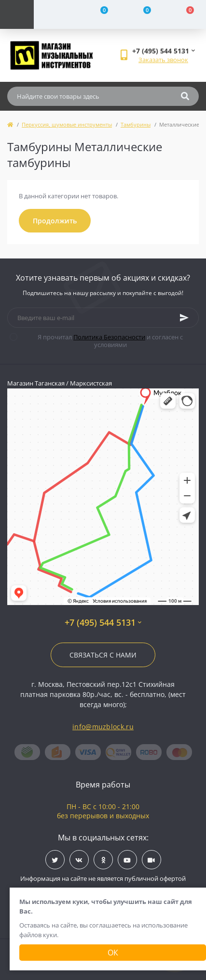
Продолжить (55, 221)
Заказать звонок (163, 60)
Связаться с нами (103, 655)
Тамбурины (136, 124)
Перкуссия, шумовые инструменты (67, 124)
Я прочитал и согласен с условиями (102, 341)
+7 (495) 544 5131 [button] (103, 623)
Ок (113, 953)
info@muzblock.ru (103, 727)
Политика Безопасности (109, 337)
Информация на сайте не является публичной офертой (103, 878)
